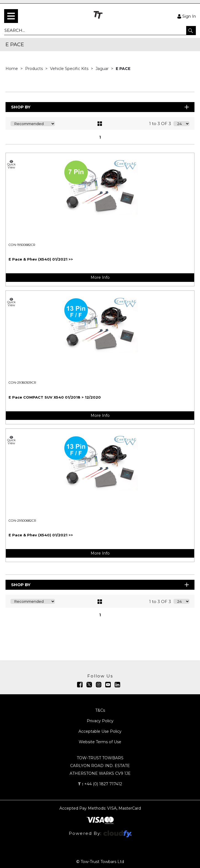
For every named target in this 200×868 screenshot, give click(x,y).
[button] (191, 30)
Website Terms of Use (100, 742)
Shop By (100, 107)
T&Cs (100, 710)
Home (12, 69)
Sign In (187, 16)
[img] (80, 685)
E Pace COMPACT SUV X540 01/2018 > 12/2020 (55, 397)
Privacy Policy (100, 721)
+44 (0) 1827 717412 (100, 784)
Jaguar (103, 69)
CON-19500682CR (22, 245)
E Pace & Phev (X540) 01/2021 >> (41, 259)
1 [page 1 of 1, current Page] (100, 137)
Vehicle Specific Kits (70, 69)
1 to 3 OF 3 (160, 124)
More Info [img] (100, 277)
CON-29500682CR (22, 521)
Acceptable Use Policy (100, 731)
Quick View (11, 164)
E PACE (123, 69)
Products (35, 69)
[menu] (11, 16)
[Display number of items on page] (181, 124)
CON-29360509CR (22, 383)
